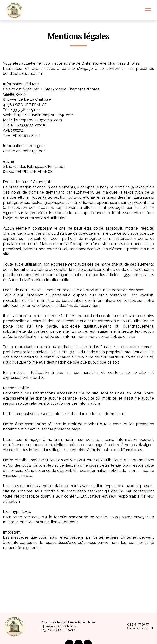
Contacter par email (138, 628)
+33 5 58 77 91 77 (135, 624)
